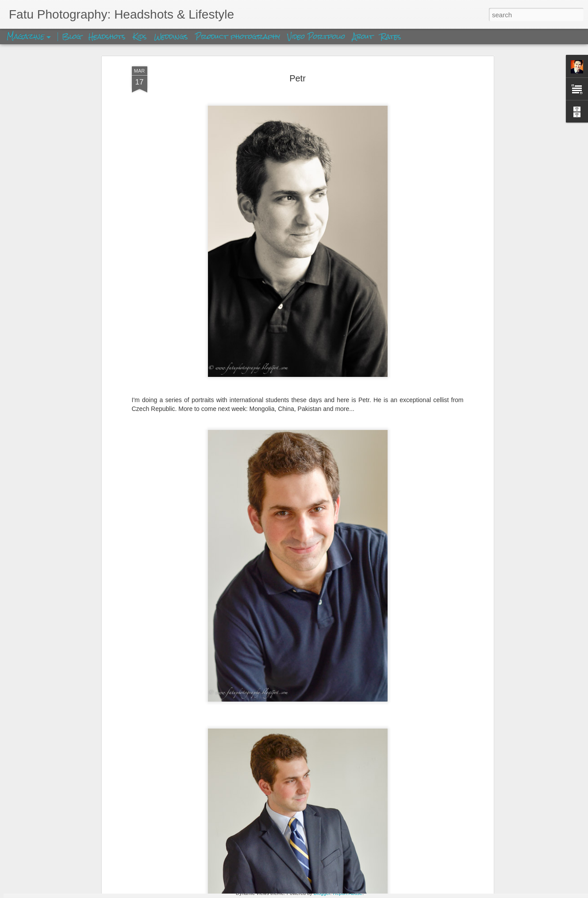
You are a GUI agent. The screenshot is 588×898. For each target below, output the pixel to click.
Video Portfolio (317, 36)
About (364, 36)
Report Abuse (348, 893)
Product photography (238, 36)
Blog (72, 36)
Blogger (322, 893)
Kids (140, 36)
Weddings (171, 36)
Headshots (107, 36)
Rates (391, 36)
